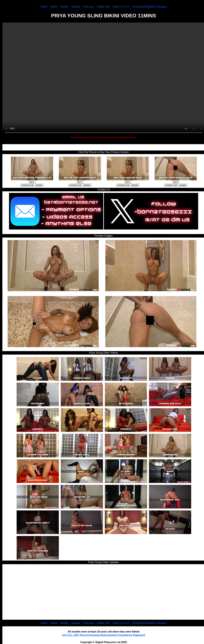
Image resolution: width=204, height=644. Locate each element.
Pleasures (89, 7)
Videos (54, 7)
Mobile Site (103, 7)
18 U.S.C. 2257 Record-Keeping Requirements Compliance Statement (104, 635)
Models (64, 7)
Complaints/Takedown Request (149, 7)
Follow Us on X (121, 7)
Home (44, 7)
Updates (76, 7)
